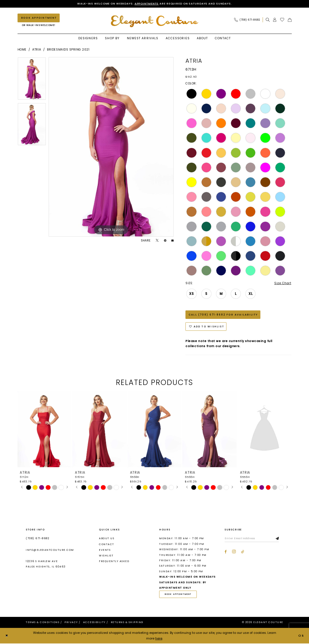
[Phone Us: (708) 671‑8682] (247, 20)
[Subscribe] (278, 539)
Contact (106, 545)
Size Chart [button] (283, 283)
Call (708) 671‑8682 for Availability (224, 315)
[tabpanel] (32, 80)
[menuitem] (248, 20)
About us (107, 539)
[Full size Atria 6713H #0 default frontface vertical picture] (111, 147)
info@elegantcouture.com (50, 550)
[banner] (155, 21)
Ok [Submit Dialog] (301, 636)
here (159, 639)
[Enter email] (252, 539)
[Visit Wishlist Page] (282, 20)
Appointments (146, 4)
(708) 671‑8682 (37, 539)
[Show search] (268, 20)
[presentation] (45, 430)
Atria (37, 50)
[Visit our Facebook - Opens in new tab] (226, 552)
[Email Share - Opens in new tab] (172, 241)
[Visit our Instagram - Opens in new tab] (234, 552)
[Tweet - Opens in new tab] (157, 241)
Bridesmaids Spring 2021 (68, 50)
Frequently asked (114, 562)
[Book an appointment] (39, 18)
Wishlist (106, 556)
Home (22, 50)
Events (105, 550)
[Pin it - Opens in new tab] (165, 241)
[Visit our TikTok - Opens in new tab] (243, 552)
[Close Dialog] (7, 636)
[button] (275, 20)
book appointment (179, 595)
